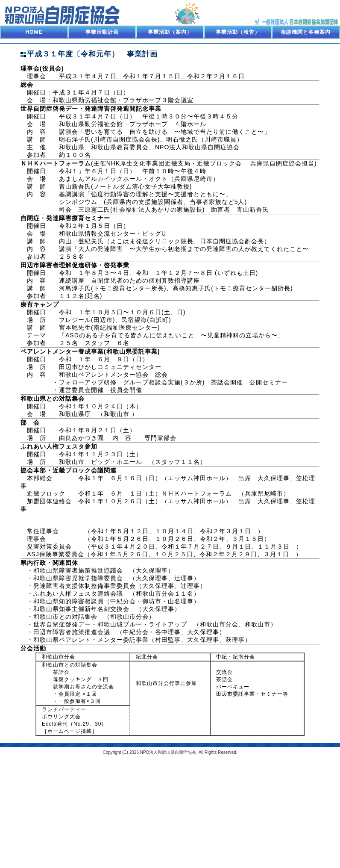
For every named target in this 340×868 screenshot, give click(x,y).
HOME (34, 32)
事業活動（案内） (170, 32)
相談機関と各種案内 (306, 32)
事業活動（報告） (238, 32)
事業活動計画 (102, 32)
